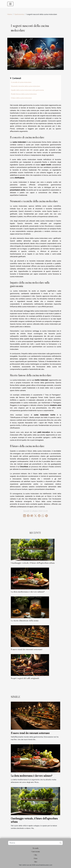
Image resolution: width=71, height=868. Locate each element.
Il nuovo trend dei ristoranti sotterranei (27, 649)
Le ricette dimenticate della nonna (25, 620)
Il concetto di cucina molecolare (21, 82)
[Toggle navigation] (10, 4)
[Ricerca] (35, 843)
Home (10, 14)
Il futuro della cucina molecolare (21, 98)
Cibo (35, 855)
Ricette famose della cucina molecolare (24, 94)
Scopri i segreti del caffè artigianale (25, 678)
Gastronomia (19, 14)
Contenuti (17, 78)
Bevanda (35, 848)
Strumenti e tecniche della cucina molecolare (26, 86)
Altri (35, 862)
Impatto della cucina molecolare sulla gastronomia (27, 90)
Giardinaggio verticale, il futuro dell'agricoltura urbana (33, 563)
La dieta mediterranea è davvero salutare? (28, 592)
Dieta (35, 858)
